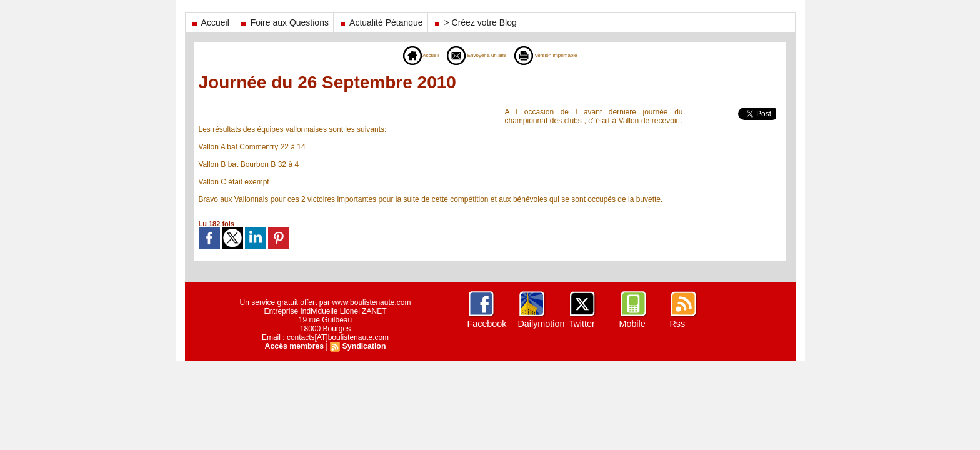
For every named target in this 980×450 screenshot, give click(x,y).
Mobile (632, 324)
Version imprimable (560, 55)
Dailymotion (541, 324)
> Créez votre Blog (475, 22)
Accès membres (295, 346)
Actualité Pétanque (381, 22)
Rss (677, 324)
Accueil (210, 22)
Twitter (582, 324)
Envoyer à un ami (470, 55)
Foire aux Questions (284, 22)
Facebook (487, 324)
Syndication (363, 346)
